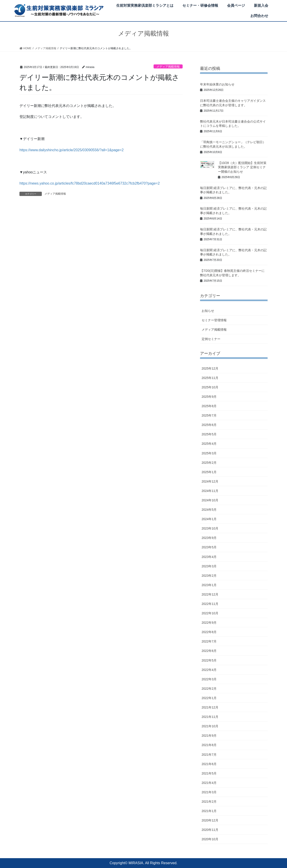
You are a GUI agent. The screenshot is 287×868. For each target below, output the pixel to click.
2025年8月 (209, 406)
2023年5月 (209, 547)
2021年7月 (209, 755)
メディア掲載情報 (168, 67)
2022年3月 (209, 679)
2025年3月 (209, 453)
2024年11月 (210, 491)
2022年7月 (209, 641)
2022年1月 (209, 698)
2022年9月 (209, 623)
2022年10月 (210, 613)
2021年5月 (209, 773)
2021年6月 (209, 764)
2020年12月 (210, 820)
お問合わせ (259, 16)
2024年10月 (210, 500)
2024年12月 (210, 481)
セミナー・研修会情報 (200, 5)
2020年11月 (210, 830)
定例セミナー (211, 339)
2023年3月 (209, 566)
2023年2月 (209, 576)
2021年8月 (209, 745)
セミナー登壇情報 (214, 320)
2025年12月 (210, 368)
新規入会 (261, 5)
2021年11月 (210, 717)
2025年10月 (210, 387)
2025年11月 (210, 378)
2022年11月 (210, 604)
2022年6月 (209, 651)
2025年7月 (209, 415)
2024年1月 (209, 519)
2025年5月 (209, 434)
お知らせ (208, 311)
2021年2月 (209, 802)
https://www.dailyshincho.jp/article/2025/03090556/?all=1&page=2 (72, 150)
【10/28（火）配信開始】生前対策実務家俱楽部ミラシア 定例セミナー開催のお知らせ (242, 167)
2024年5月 (209, 510)
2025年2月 (209, 463)
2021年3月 (209, 792)
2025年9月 (209, 397)
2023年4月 (209, 557)
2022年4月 (209, 670)
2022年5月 (209, 660)
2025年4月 (209, 444)
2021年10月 (210, 726)
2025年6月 (209, 425)
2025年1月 (209, 472)
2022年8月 (209, 632)
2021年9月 (209, 736)
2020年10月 (210, 839)
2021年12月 (210, 707)
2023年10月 (210, 528)
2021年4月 (209, 783)
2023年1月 (209, 585)
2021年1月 (209, 811)
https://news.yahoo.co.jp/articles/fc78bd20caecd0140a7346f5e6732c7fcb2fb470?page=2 (90, 183)
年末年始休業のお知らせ (217, 84)
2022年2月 (209, 689)
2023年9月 (209, 538)
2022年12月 (210, 594)
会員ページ (236, 5)
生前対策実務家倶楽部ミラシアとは (145, 5)
